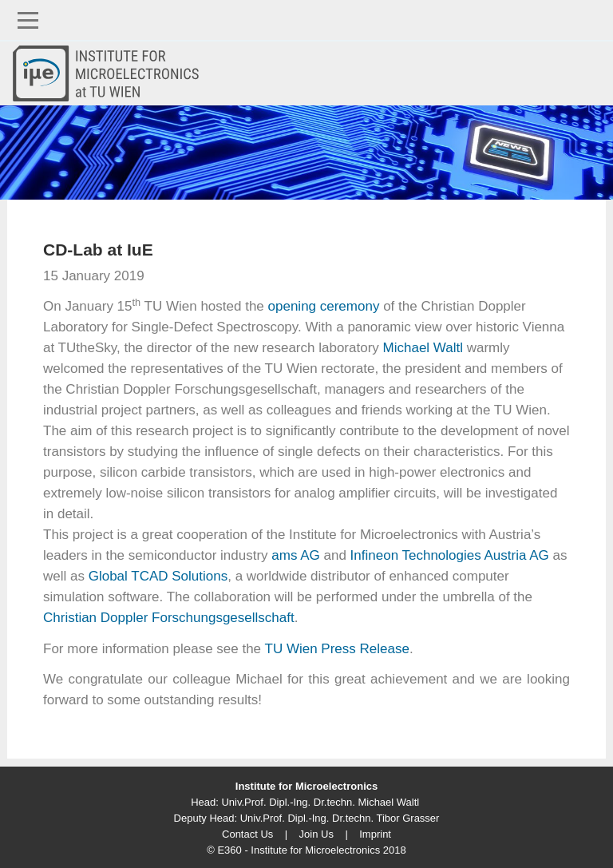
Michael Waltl (423, 348)
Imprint (375, 834)
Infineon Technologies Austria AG (450, 555)
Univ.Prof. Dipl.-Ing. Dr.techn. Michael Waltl (320, 802)
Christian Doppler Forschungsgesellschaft (169, 618)
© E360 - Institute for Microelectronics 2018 (306, 850)
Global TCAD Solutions (158, 576)
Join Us (316, 834)
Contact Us (247, 834)
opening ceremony (324, 306)
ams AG (295, 555)
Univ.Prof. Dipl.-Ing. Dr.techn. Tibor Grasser (340, 818)
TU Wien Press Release (337, 649)
